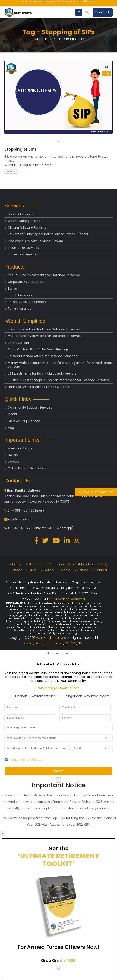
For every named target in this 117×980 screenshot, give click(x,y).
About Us (35, 564)
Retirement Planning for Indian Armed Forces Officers (48, 234)
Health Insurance (20, 295)
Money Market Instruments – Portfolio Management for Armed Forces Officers (60, 365)
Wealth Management (24, 221)
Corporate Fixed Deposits (27, 282)
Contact (101, 570)
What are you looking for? (58, 688)
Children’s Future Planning (27, 227)
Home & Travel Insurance (27, 302)
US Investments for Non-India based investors (42, 373)
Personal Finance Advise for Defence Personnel (43, 356)
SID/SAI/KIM (74, 643)
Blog (25, 165)
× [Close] (58, 780)
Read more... (11, 172)
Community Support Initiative (71, 564)
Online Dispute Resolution (27, 468)
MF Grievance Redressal (67, 599)
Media (12, 414)
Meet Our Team (20, 448)
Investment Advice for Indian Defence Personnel (44, 329)
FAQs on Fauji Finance (24, 421)
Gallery (13, 455)
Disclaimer (55, 643)
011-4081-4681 (18, 510)
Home (17, 564)
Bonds (12, 289)
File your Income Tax (96, 492)
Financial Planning (21, 214)
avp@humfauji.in (21, 519)
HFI (14, 165)
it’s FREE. (68, 960)
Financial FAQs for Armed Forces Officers (38, 387)
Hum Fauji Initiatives (51, 638)
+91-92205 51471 (19, 528)
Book (18, 570)
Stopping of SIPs (20, 149)
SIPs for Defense (40, 165)
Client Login (103, 12)
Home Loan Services (23, 254)
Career (83, 570)
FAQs (33, 570)
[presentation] (57, 137)
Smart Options (19, 343)
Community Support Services (30, 407)
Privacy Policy (34, 643)
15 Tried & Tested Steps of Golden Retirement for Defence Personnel (59, 380)
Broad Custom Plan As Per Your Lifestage (38, 349)
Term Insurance (20, 309)
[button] (59, 141)
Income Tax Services (23, 248)
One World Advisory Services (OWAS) (36, 241)
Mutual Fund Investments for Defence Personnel (44, 275)
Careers (14, 462)
